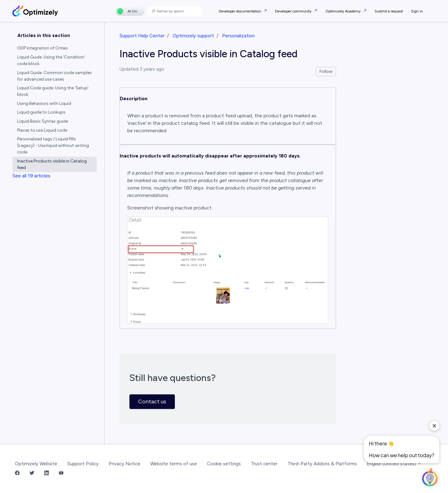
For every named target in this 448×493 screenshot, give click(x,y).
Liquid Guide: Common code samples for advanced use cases (54, 76)
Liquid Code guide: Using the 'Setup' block (53, 91)
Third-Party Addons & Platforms (322, 464)
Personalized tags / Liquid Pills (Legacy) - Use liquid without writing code (53, 146)
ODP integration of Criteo (42, 48)
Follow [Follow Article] (326, 71)
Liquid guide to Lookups (41, 112)
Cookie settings (224, 464)
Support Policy (83, 464)
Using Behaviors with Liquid (44, 103)
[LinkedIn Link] (47, 474)
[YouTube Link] (61, 474)
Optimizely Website (36, 464)
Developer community (294, 11)
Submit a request (389, 11)
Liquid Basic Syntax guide (42, 121)
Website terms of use (174, 464)
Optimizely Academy (343, 11)
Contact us (152, 401)
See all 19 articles (31, 176)
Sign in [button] (417, 11)
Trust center (264, 464)
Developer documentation (240, 11)
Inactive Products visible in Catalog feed (52, 164)
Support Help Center (142, 36)
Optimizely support (193, 36)
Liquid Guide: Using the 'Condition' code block (51, 60)
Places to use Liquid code (42, 130)
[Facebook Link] (17, 474)
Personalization (238, 36)
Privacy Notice (124, 464)
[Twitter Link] (32, 474)
